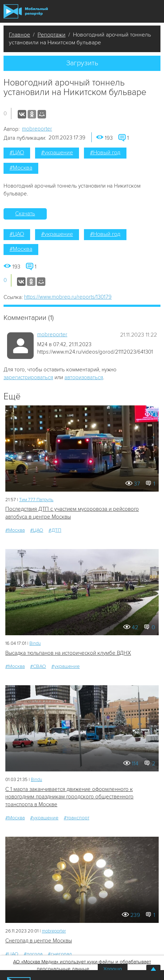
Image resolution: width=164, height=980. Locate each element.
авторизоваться (84, 377)
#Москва (21, 168)
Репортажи (52, 35)
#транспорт (77, 818)
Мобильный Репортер (26, 12)
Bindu (35, 643)
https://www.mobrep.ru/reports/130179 (68, 297)
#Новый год (105, 153)
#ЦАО (17, 153)
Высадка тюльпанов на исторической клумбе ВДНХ (68, 653)
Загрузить (82, 63)
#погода (33, 954)
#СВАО (38, 666)
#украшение (57, 153)
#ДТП (55, 530)
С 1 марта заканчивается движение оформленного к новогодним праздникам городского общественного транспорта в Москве (69, 797)
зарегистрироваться (28, 377)
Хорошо (113, 969)
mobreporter (37, 129)
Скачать (25, 214)
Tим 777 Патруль (36, 500)
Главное (19, 35)
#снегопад (60, 954)
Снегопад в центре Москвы (39, 941)
